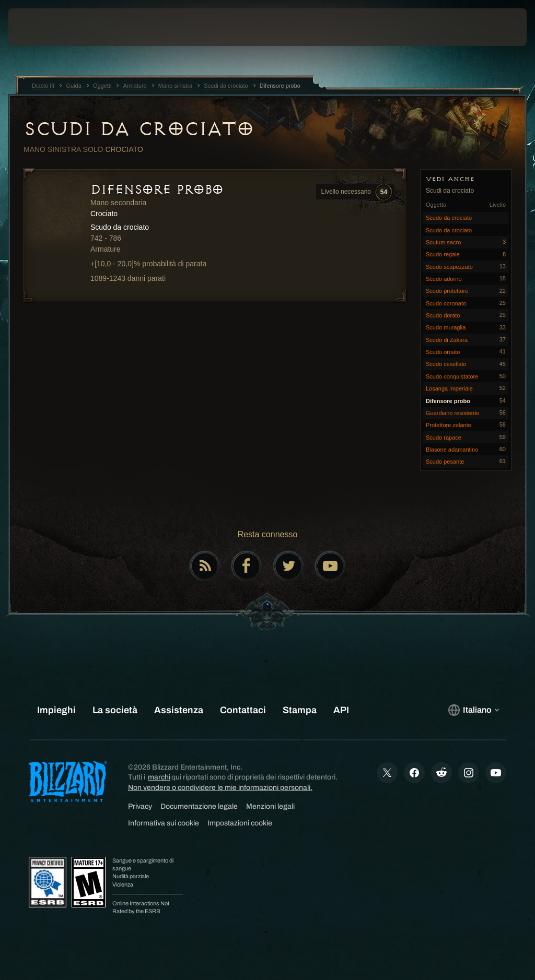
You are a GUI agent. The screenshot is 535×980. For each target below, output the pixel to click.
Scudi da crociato (139, 129)
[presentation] (40, 27)
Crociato (124, 149)
